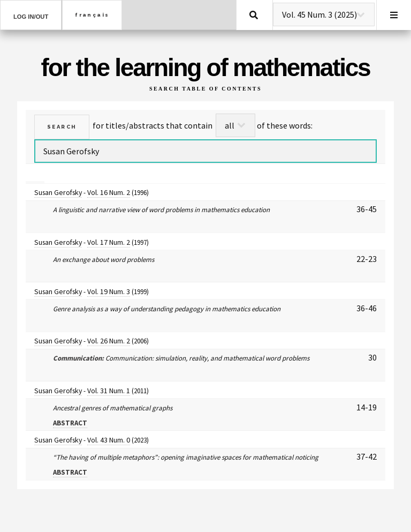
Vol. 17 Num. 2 (109, 242)
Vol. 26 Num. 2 (109, 341)
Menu (394, 15)
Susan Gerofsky (58, 192)
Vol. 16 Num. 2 (109, 192)
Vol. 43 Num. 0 (109, 440)
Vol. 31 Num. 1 (109, 391)
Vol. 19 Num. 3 (109, 291)
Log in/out (31, 17)
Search (254, 15)
